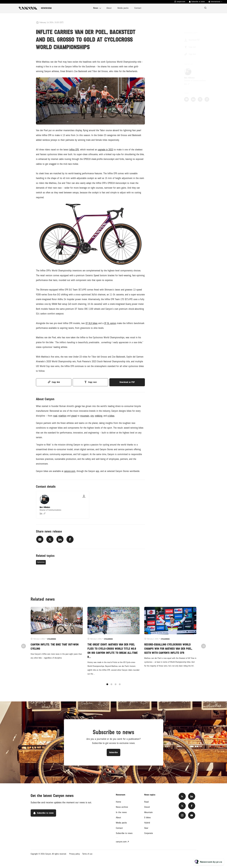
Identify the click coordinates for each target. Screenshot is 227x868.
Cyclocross (41, 562)
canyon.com (181, 2)
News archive (122, 807)
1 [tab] (107, 687)
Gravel (147, 807)
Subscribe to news (198, 2)
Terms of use (87, 854)
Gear (146, 828)
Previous (24, 649)
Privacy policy (75, 854)
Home (118, 802)
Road (146, 802)
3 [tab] (116, 687)
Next (203, 649)
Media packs (123, 8)
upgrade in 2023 (106, 150)
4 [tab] (120, 687)
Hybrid (147, 823)
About (109, 8)
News (96, 8)
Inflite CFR (74, 150)
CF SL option (110, 324)
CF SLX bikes (92, 324)
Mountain (148, 812)
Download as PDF (127, 382)
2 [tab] (111, 687)
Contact (138, 8)
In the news (121, 812)
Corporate (149, 833)
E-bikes (147, 818)
